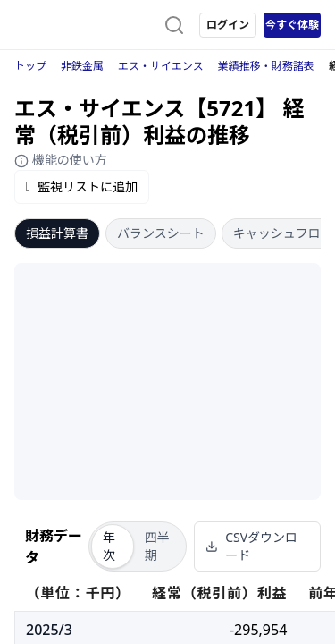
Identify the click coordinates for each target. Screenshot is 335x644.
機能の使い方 (61, 160)
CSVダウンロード (251, 546)
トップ (30, 66)
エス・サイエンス (161, 66)
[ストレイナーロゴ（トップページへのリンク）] (86, 25)
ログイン (228, 25)
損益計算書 (57, 233)
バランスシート (161, 233)
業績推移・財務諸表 (266, 66)
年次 (109, 546)
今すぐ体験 (292, 25)
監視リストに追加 (82, 186)
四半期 (157, 546)
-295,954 (258, 630)
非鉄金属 (82, 66)
